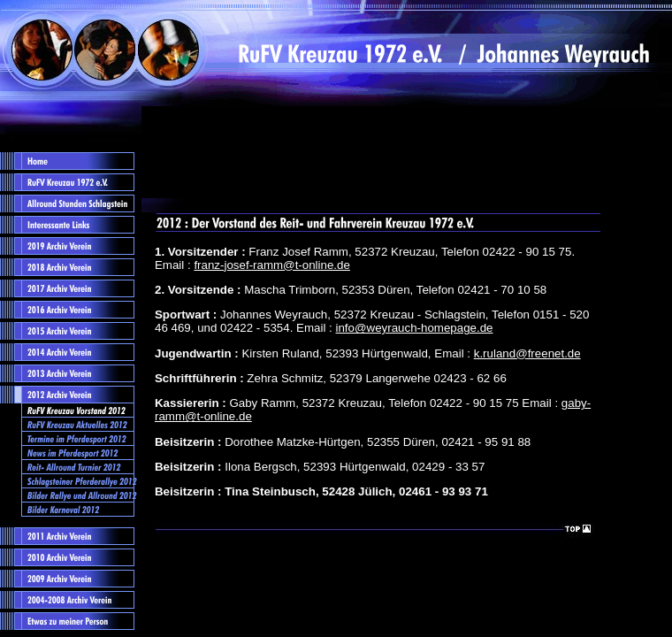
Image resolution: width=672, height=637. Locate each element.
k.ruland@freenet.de (527, 353)
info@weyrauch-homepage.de (414, 328)
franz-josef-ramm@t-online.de (272, 265)
